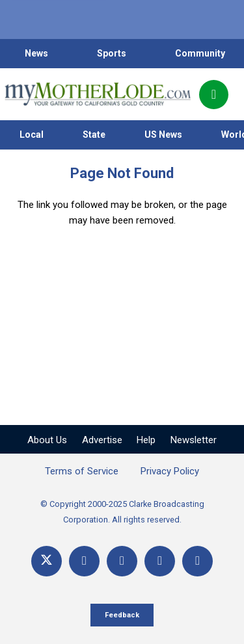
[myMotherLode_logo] (97, 94)
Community (200, 53)
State (94, 135)
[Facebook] (84, 561)
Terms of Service (82, 471)
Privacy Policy (170, 471)
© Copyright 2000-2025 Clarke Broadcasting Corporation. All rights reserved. (122, 512)
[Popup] (214, 95)
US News (163, 135)
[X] (47, 561)
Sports (112, 53)
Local (32, 135)
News (36, 53)
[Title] (197, 561)
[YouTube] (122, 561)
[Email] (160, 561)
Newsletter (194, 440)
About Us (47, 440)
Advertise (102, 440)
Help (146, 440)
